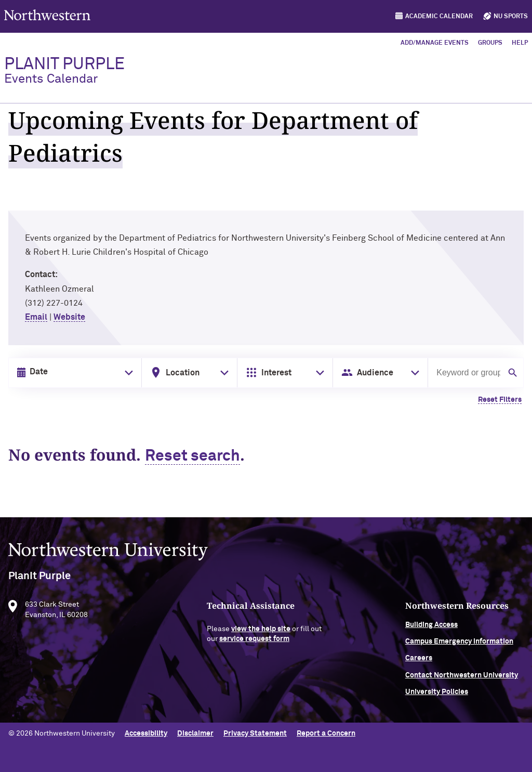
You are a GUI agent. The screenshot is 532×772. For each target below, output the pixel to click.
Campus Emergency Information (459, 644)
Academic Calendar (439, 17)
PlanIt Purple (64, 71)
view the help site (261, 631)
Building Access (431, 627)
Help (520, 43)
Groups (490, 43)
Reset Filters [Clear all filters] (500, 400)
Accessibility (146, 734)
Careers (419, 661)
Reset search (192, 456)
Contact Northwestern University (462, 677)
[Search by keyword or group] (467, 373)
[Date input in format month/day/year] (73, 372)
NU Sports (511, 17)
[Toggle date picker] (127, 373)
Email (36, 317)
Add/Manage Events (435, 43)
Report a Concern (326, 734)
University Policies (437, 695)
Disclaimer (195, 734)
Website (69, 317)
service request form (254, 642)
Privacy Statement (255, 734)
